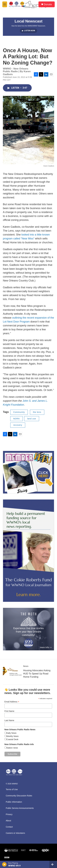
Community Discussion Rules (19, 796)
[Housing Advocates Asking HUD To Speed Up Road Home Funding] (12, 671)
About (8, 821)
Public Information (14, 802)
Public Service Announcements (20, 808)
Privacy (9, 814)
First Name (9, 711)
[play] (4, 864)
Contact (9, 827)
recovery (18, 425)
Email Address (12, 702)
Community (19, 412)
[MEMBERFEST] (28, 472)
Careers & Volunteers (15, 833)
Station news (12, 748)
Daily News (11, 733)
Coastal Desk (12, 739)
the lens (37, 412)
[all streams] (53, 864)
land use (32, 419)
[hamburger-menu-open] (5, 4)
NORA (16, 419)
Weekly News (13, 736)
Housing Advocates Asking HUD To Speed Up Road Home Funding (37, 674)
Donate (48, 4)
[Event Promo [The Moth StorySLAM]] (28, 629)
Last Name (9, 720)
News (26, 666)
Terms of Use (12, 789)
